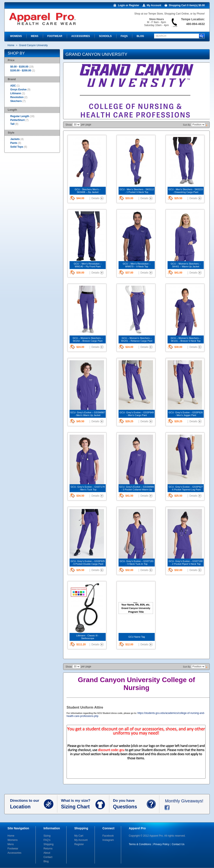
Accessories (14, 853)
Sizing (47, 836)
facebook (167, 808)
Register (79, 844)
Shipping (48, 844)
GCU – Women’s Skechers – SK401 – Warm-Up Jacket (186, 265)
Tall (13, 124)
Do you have (130, 804)
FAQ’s (47, 840)
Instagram (108, 840)
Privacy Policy (161, 844)
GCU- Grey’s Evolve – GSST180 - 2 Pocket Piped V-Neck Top (186, 563)
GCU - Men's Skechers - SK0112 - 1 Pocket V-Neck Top (137, 191)
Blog (46, 861)
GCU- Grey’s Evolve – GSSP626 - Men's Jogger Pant (186, 414)
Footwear (13, 849)
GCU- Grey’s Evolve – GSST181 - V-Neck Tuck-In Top (137, 563)
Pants (14, 143)
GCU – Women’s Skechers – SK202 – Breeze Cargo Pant (88, 339)
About (47, 853)
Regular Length (20, 116)
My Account (154, 5)
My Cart (79, 836)
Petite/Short (18, 120)
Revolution (17, 97)
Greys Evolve (18, 90)
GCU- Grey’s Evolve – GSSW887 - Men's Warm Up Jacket (88, 414)
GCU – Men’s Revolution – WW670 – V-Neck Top (137, 265)
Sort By (187, 125)
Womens (13, 840)
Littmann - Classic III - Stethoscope (88, 637)
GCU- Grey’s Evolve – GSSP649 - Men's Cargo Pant (137, 414)
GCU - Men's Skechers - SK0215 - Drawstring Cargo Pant (186, 191)
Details (95, 198)
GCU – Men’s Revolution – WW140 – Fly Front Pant (88, 265)
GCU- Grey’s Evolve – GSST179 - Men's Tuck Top (88, 488)
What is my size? (78, 804)
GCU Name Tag (137, 637)
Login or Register (129, 5)
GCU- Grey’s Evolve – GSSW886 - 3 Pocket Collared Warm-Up (137, 488)
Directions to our (27, 804)
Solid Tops (17, 147)
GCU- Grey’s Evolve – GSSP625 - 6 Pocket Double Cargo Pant (88, 563)
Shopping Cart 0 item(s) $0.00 (187, 5)
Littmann (16, 93)
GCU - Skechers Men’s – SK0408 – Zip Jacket (88, 191)
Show (69, 125)
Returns (48, 849)
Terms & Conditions (140, 844)
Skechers (16, 101)
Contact (48, 857)
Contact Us (178, 844)
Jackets (15, 139)
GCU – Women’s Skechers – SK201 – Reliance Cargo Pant (137, 339)
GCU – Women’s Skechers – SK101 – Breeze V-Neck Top (186, 339)
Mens (11, 844)
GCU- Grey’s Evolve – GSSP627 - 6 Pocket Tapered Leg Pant (186, 488)
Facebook (108, 836)
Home (11, 45)
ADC (13, 86)
